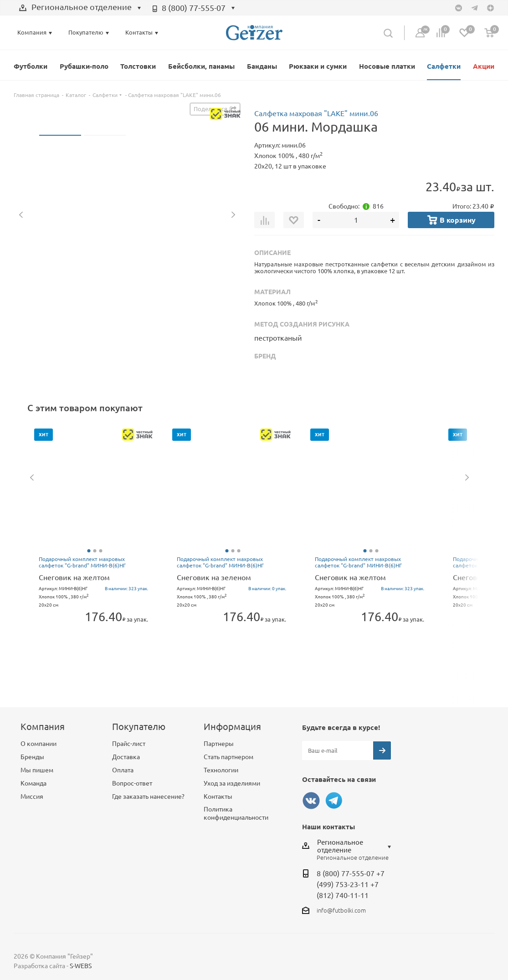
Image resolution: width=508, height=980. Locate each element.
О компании (38, 744)
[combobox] (80, 8)
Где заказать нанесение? (148, 796)
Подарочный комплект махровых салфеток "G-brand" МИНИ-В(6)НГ (82, 562)
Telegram (334, 801)
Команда (33, 783)
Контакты (218, 796)
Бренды (32, 757)
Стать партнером (228, 757)
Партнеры (219, 744)
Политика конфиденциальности (236, 813)
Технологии (221, 770)
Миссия (32, 796)
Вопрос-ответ (132, 783)
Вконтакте (311, 801)
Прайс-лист (129, 744)
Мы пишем (37, 770)
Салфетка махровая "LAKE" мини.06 (316, 113)
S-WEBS (81, 966)
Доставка (126, 757)
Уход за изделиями (232, 783)
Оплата (123, 770)
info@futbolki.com (341, 910)
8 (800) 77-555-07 (194, 8)
